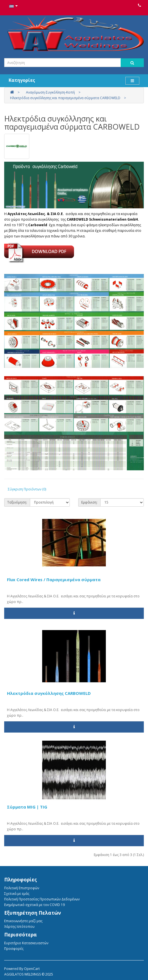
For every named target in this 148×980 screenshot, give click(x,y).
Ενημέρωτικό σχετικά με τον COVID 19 (34, 905)
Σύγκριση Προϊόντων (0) (27, 489)
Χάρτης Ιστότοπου (19, 927)
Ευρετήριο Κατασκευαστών (26, 943)
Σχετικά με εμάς (17, 894)
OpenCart (32, 969)
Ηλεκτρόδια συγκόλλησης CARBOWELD (49, 693)
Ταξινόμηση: (17, 502)
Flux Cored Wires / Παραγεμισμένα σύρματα (54, 580)
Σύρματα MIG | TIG (27, 807)
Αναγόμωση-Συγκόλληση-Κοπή (50, 92)
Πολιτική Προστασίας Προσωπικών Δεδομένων (42, 899)
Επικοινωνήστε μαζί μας (23, 921)
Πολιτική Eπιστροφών (22, 888)
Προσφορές (14, 949)
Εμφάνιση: (89, 502)
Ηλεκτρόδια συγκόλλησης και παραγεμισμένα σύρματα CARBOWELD (65, 98)
